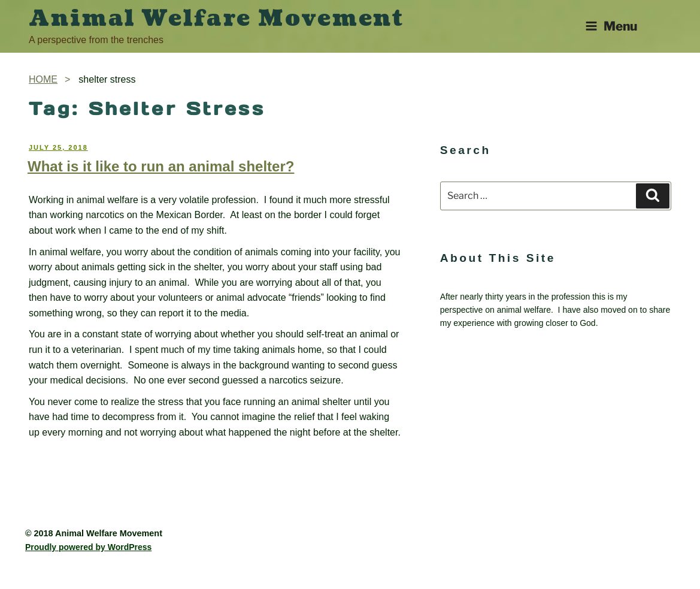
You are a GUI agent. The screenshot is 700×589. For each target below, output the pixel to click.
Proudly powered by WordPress (88, 547)
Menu (611, 26)
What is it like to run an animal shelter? (161, 166)
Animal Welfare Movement (216, 19)
